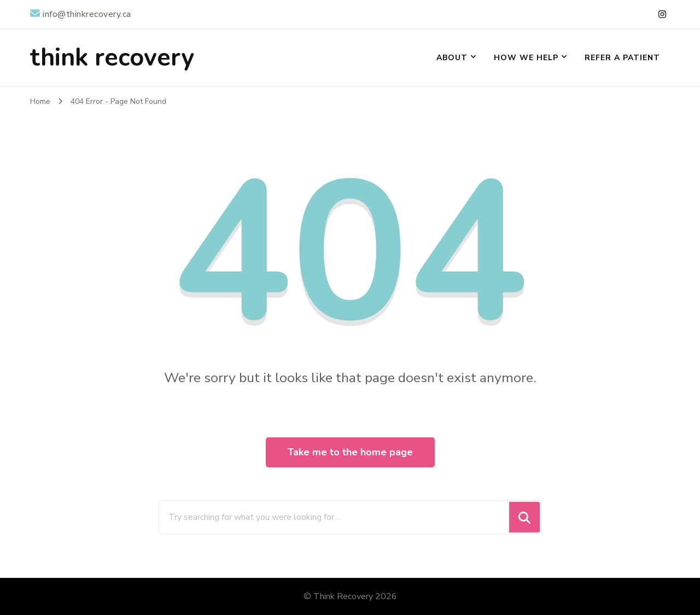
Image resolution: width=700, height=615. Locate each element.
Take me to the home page (350, 452)
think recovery (112, 58)
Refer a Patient (622, 58)
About (452, 58)
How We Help (526, 58)
